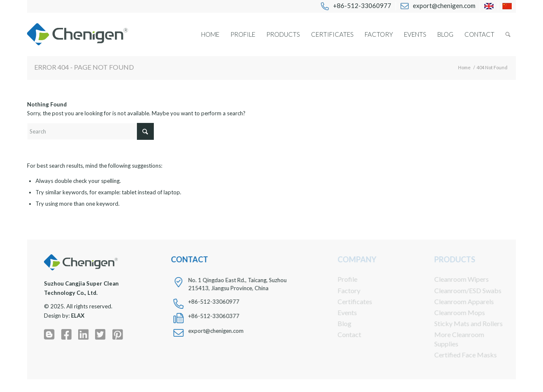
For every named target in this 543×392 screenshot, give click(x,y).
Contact (344, 334)
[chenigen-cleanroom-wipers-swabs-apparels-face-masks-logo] (78, 34)
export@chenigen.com (215, 331)
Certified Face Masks (460, 355)
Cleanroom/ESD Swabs (462, 290)
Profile (342, 279)
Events (341, 312)
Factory (343, 290)
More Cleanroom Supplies (453, 339)
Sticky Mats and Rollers (463, 323)
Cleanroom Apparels (458, 301)
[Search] (508, 34)
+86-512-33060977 (213, 302)
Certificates (349, 301)
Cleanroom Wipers (456, 279)
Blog (339, 323)
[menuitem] (356, 6)
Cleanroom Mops (454, 312)
